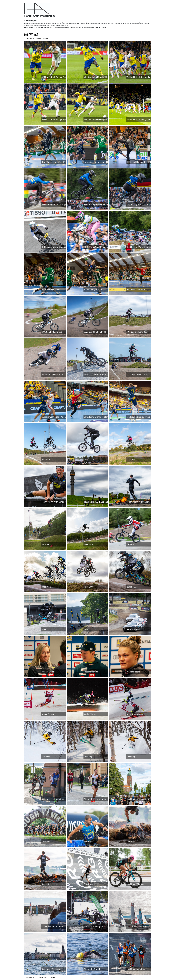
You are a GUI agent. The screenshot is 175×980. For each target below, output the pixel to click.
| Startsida (28, 38)
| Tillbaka (45, 38)
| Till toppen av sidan (40, 977)
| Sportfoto (37, 38)
